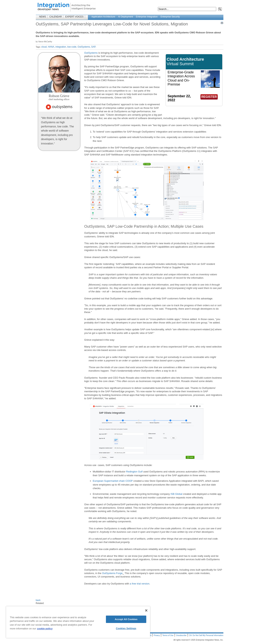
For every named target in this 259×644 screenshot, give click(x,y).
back (38, 600)
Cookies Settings (126, 628)
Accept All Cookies (126, 619)
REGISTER (209, 97)
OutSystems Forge (112, 573)
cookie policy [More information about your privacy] (45, 629)
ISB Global (176, 494)
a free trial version (140, 584)
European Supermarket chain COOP (113, 481)
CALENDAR (56, 17)
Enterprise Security (170, 17)
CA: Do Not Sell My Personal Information (206, 635)
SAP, (94, 47)
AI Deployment (126, 17)
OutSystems (91, 53)
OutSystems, (84, 47)
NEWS (43, 17)
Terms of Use (168, 635)
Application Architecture (103, 17)
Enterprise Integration (147, 17)
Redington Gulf (134, 472)
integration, (61, 47)
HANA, (51, 47)
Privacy (157, 635)
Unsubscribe (181, 635)
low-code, (72, 47)
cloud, (44, 47)
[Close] (146, 610)
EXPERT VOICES (74, 17)
